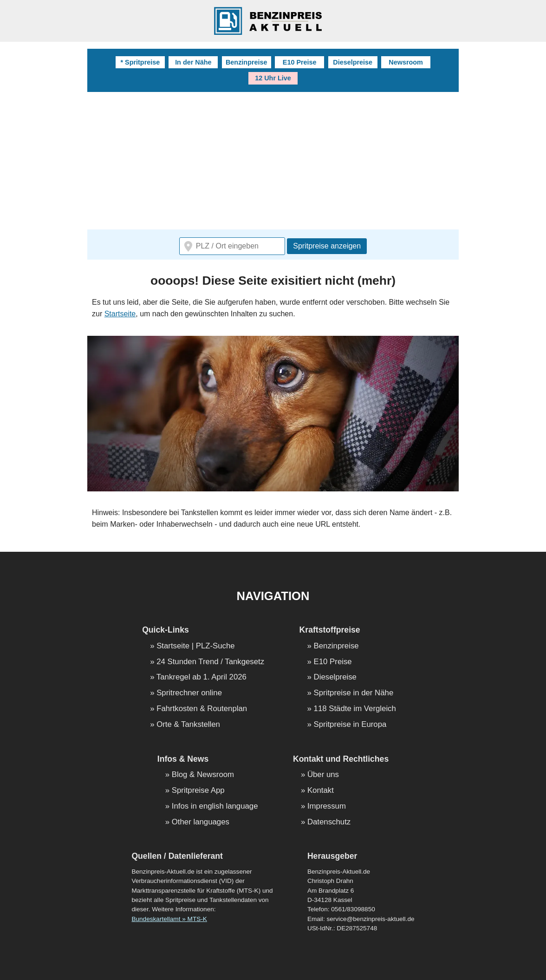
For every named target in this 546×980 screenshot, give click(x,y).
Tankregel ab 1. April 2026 (201, 677)
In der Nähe (193, 62)
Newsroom (406, 62)
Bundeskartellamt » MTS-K (169, 919)
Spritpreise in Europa (350, 725)
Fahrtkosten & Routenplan (202, 709)
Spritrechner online (189, 693)
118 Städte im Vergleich (355, 709)
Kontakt (321, 791)
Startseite (120, 314)
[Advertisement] (273, 162)
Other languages (201, 822)
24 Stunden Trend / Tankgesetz (210, 662)
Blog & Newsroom (203, 775)
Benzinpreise (247, 62)
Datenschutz (329, 822)
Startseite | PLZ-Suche (196, 646)
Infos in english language (215, 807)
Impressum (327, 807)
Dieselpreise (353, 62)
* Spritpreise (140, 62)
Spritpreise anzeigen (327, 246)
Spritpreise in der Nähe (354, 693)
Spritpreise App (198, 791)
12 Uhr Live (273, 78)
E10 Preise (300, 62)
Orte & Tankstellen (188, 725)
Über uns (323, 775)
